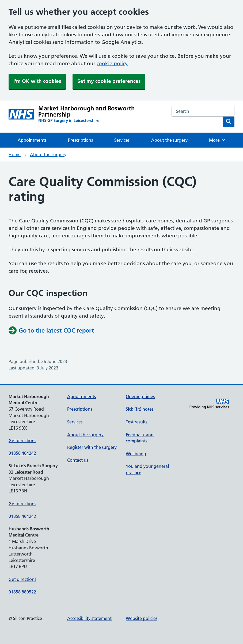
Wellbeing (136, 454)
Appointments (32, 140)
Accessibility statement (89, 618)
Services (122, 140)
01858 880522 (22, 592)
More (217, 140)
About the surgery (169, 140)
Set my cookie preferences (109, 81)
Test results (136, 422)
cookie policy (112, 63)
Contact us (78, 460)
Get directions (22, 441)
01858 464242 (22, 453)
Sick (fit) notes (140, 409)
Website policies (142, 618)
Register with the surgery (92, 447)
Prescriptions (80, 140)
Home (15, 155)
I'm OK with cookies (37, 81)
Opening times (140, 396)
